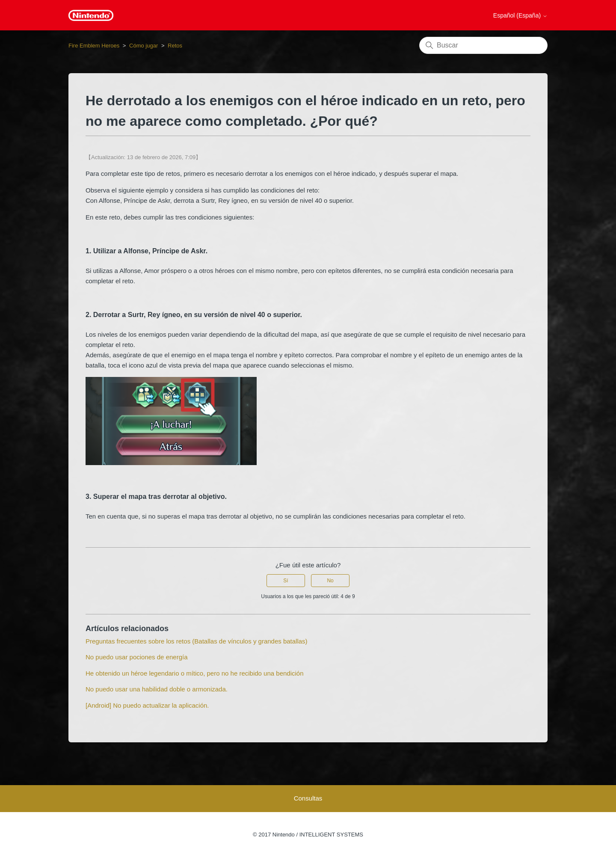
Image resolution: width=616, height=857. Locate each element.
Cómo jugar (144, 46)
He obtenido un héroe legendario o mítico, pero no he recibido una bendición (195, 673)
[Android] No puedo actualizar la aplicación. (147, 705)
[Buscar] (483, 45)
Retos (175, 46)
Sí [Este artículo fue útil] (286, 581)
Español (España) (520, 15)
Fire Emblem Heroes (94, 46)
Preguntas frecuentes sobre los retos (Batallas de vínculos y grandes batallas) (197, 641)
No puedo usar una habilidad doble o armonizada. (157, 689)
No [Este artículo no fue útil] (330, 581)
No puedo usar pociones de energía (137, 657)
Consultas (308, 798)
